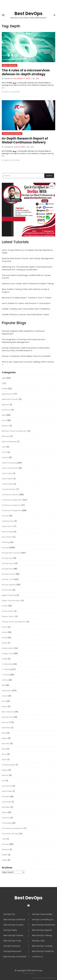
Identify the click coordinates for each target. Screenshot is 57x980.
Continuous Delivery (12, 134)
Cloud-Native (7, 479)
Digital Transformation (11, 601)
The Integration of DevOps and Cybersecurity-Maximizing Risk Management (24, 341)
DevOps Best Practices (11, 553)
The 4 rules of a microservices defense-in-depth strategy (26, 72)
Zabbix (4, 860)
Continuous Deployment (12, 500)
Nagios (5, 738)
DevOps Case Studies (42, 914)
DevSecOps (7, 590)
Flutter (4, 627)
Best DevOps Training (42, 935)
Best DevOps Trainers (13, 935)
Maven (5, 706)
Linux (4, 701)
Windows (6, 849)
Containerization (9, 489)
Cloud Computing (9, 463)
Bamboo (5, 426)
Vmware (5, 844)
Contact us (37, 957)
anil (37, 78)
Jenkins (5, 680)
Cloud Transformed (10, 468)
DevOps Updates (9, 585)
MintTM (32, 973)
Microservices (7, 717)
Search (49, 176)
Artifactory (6, 410)
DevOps (5, 548)
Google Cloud (7, 653)
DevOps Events (8, 563)
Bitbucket (6, 436)
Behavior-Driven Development (14, 431)
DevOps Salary (10, 930)
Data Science (7, 526)
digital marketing (9, 595)
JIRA (3, 685)
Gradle (5, 659)
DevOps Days (7, 558)
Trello (4, 839)
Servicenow (7, 786)
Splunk (4, 812)
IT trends (5, 675)
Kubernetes (7, 691)
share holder (7, 791)
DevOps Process (9, 574)
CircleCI (5, 457)
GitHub (5, 632)
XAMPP (5, 855)
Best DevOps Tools (12, 941)
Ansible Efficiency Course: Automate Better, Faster (26, 315)
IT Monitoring (7, 664)
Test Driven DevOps (10, 834)
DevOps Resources (12, 951)
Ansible (5, 389)
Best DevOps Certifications (44, 951)
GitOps (5, 643)
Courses (5, 516)
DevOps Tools (8, 579)
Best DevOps (28, 14)
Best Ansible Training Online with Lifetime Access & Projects (26, 291)
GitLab (4, 638)
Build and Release (9, 442)
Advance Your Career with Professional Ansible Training (28, 284)
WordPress (51, 978)
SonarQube (7, 802)
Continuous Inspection (11, 505)
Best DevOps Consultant (15, 957)
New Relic (6, 744)
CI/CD (4, 452)
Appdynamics (8, 394)
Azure (4, 420)
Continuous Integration (11, 510)
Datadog (5, 542)
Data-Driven (7, 537)
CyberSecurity (8, 521)
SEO (3, 781)
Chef (4, 447)
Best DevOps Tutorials (42, 946)
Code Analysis (8, 484)
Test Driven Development (13, 828)
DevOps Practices (12, 946)
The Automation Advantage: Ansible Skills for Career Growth (26, 277)
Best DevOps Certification (16, 920)
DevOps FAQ (9, 914)
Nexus (4, 754)
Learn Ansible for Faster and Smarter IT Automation (26, 303)
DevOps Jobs (38, 941)
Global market (8, 648)
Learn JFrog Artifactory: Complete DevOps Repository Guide (27, 252)
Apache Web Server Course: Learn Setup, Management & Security (28, 260)
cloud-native (7, 473)
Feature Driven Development (14, 622)
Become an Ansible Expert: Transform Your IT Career (27, 298)
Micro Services (10, 65)
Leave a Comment (12, 92)
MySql (4, 733)
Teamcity (6, 818)
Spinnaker (6, 807)
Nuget (4, 759)
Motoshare (6, 728)
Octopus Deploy (9, 765)
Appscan (5, 405)
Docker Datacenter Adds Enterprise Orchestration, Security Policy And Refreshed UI (26, 349)
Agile (4, 378)
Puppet (5, 770)
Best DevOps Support (42, 930)
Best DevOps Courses (14, 925)
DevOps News (7, 569)
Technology (7, 823)
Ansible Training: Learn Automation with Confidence (26, 309)
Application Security (10, 399)
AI (3, 383)
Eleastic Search (8, 616)
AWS (4, 415)
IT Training (6, 669)
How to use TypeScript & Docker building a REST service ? (28, 363)
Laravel (5, 696)
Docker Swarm (8, 611)
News (4, 749)
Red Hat (5, 775)
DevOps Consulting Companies (44, 920)
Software (6, 797)
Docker (5, 606)
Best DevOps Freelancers (44, 925)
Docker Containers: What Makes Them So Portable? (26, 356)
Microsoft (6, 722)
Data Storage (7, 532)
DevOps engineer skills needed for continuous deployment (23, 332)
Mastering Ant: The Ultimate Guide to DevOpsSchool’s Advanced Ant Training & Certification (27, 268)
